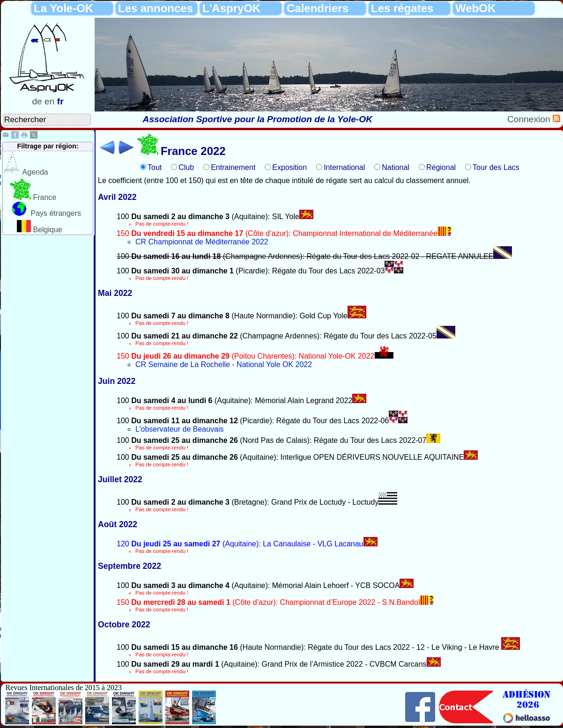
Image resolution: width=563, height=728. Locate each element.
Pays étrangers (56, 213)
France (44, 197)
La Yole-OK (63, 8)
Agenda (35, 172)
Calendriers (318, 8)
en (49, 101)
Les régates (402, 8)
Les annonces (156, 8)
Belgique (47, 230)
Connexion (530, 119)
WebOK (475, 8)
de (37, 101)
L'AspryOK (231, 8)
